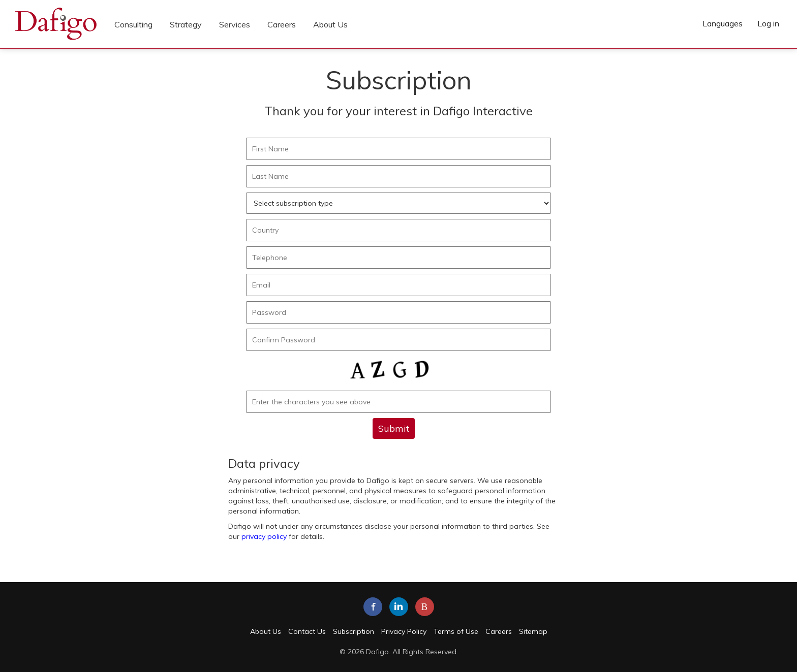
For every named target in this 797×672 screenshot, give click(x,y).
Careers (282, 24)
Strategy (186, 24)
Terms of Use (456, 631)
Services (235, 24)
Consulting (133, 24)
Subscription (354, 631)
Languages (723, 23)
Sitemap (533, 631)
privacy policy (264, 536)
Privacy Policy (404, 631)
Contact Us (307, 631)
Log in (768, 23)
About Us (330, 24)
